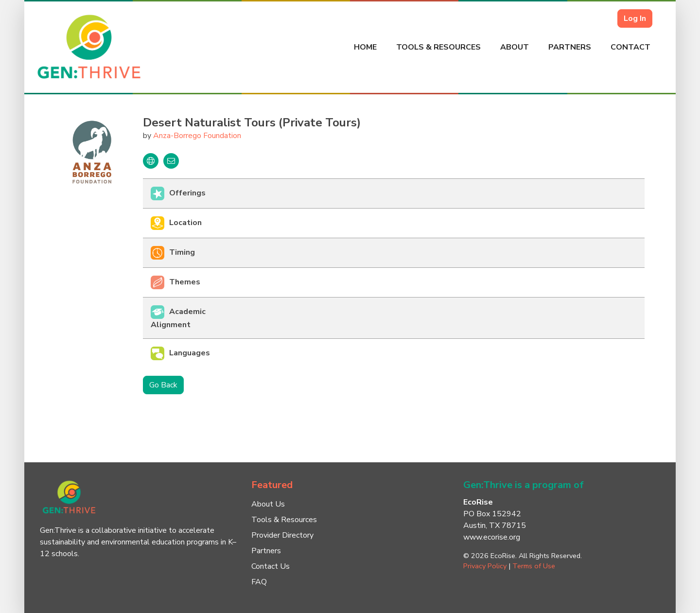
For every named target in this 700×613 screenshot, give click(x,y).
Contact (630, 47)
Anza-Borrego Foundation (197, 136)
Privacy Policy (485, 566)
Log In (635, 18)
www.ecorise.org (492, 537)
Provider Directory (282, 535)
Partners (570, 47)
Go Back (163, 385)
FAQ (259, 582)
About (515, 47)
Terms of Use (534, 566)
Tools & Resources (438, 47)
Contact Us (271, 566)
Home (365, 47)
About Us (268, 504)
